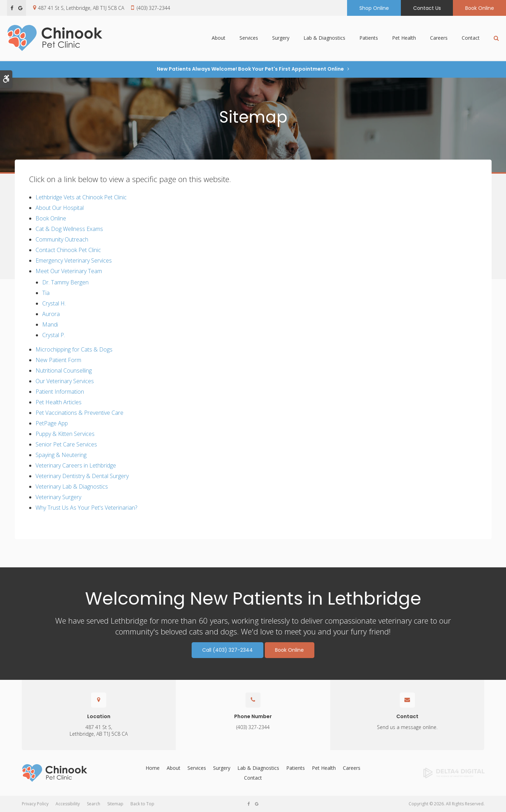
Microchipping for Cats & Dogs (74, 349)
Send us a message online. (407, 727)
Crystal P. (54, 335)
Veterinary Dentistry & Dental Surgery (82, 476)
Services (249, 38)
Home (153, 768)
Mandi (50, 324)
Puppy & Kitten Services (65, 434)
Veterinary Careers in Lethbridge (76, 465)
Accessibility (68, 804)
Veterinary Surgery (58, 497)
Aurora (51, 314)
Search (94, 804)
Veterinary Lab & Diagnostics (72, 486)
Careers (439, 38)
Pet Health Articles (59, 402)
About (219, 38)
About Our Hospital (60, 208)
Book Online (480, 8)
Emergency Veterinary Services (74, 260)
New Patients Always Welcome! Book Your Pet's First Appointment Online (250, 69)
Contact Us (427, 8)
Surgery (281, 38)
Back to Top (142, 804)
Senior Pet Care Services (66, 444)
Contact (471, 38)
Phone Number (253, 716)
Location (99, 716)
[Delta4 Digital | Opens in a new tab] (432, 773)
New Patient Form (58, 360)
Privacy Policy (35, 804)
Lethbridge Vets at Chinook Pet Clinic (81, 197)
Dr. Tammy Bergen (65, 282)
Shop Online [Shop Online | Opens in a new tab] (374, 8)
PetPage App (52, 423)
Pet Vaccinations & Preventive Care (79, 413)
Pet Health (404, 38)
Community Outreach (62, 239)
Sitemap (115, 804)
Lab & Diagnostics (324, 38)
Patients (369, 38)
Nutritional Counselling (64, 370)
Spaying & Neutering (61, 455)
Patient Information (60, 392)
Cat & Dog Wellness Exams (69, 229)
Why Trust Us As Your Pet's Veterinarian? (86, 508)
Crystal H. (54, 303)
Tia (46, 293)
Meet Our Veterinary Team (69, 271)
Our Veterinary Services (65, 381)
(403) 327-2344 (153, 8)
